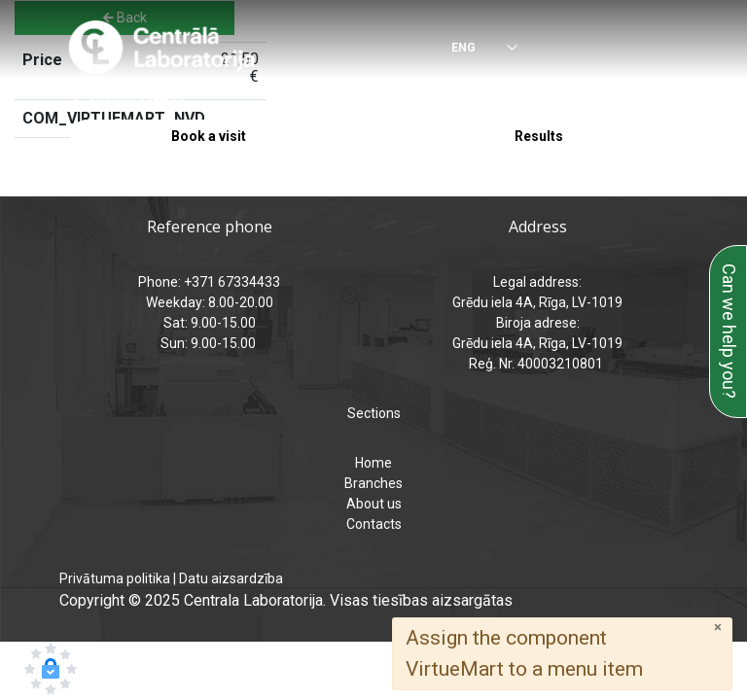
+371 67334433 (136, 98)
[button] (51, 669)
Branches (373, 483)
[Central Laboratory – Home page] (162, 48)
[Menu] (670, 49)
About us (374, 504)
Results (539, 136)
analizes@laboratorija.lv (493, 98)
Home (373, 463)
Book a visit (209, 136)
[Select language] (471, 49)
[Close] (718, 628)
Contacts (374, 524)
